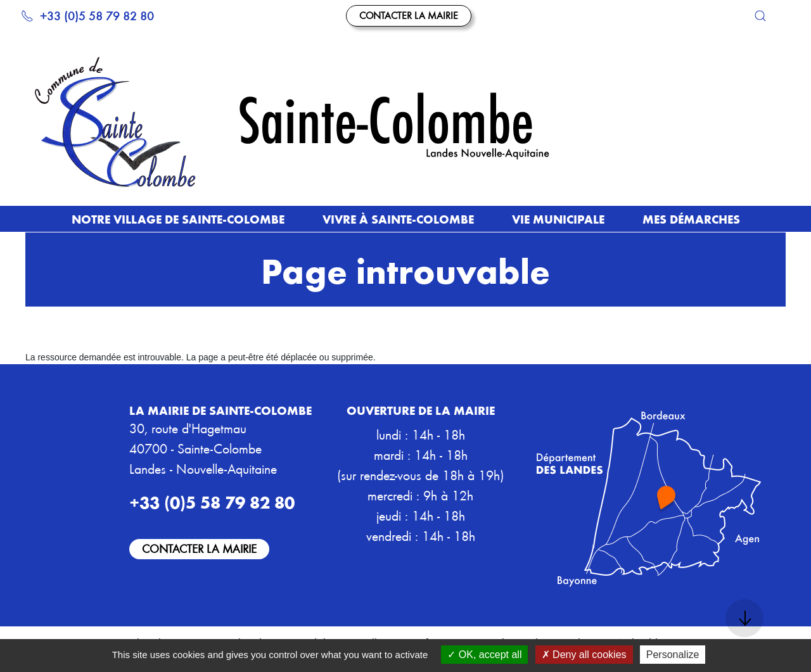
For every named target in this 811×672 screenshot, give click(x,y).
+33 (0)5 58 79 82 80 (87, 16)
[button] (760, 16)
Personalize (673, 655)
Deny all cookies (584, 655)
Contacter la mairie (409, 15)
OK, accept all (484, 655)
